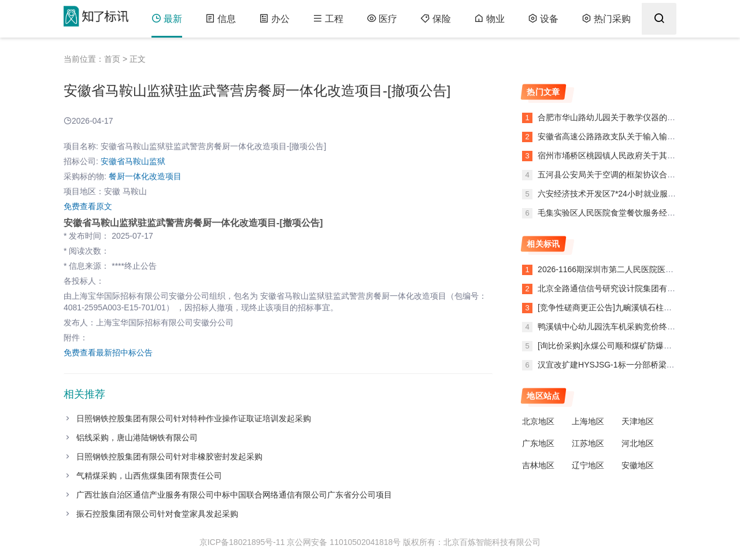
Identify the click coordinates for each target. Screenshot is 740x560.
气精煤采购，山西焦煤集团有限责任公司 (149, 476)
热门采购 (606, 19)
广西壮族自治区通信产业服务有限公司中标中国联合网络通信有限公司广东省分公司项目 (234, 495)
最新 (167, 19)
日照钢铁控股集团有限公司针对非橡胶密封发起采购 (169, 457)
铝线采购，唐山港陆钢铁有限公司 (137, 437)
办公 (274, 19)
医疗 (382, 19)
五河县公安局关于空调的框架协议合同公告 (613, 175)
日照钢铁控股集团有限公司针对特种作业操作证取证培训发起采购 (194, 418)
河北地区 (638, 443)
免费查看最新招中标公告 (108, 353)
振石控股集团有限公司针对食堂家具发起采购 (157, 514)
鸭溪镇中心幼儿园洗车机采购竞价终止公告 (615, 327)
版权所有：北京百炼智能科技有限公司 (472, 542)
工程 (328, 19)
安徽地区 (638, 465)
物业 (489, 19)
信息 (221, 19)
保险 (436, 19)
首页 (112, 59)
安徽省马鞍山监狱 (133, 161)
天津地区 (638, 421)
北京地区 (538, 421)
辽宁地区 (588, 465)
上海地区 (588, 421)
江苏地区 (588, 443)
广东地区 (538, 443)
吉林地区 (538, 465)
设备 (543, 19)
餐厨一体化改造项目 (145, 176)
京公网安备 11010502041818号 (344, 542)
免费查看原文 (88, 206)
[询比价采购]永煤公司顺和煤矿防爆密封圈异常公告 (629, 346)
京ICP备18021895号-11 (242, 542)
